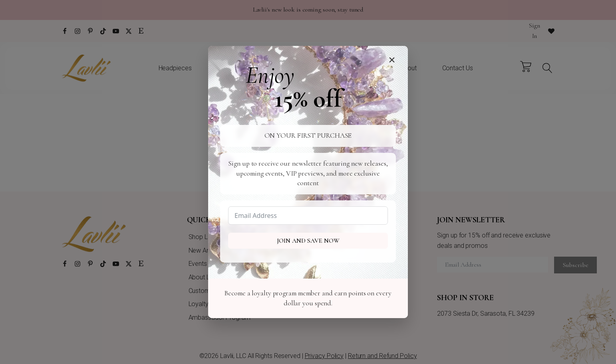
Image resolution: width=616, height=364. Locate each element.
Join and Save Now (308, 241)
